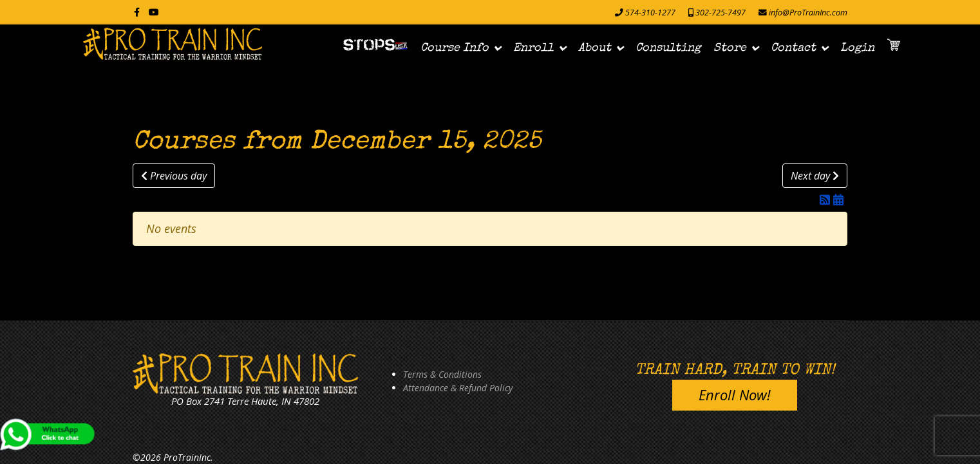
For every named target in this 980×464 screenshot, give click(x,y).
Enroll (533, 48)
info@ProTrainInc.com (808, 13)
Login (857, 48)
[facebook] (137, 12)
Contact (793, 48)
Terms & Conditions (442, 374)
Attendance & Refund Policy (458, 388)
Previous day (174, 176)
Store (730, 48)
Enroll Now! (735, 394)
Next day (815, 176)
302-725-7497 (721, 13)
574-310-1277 (650, 13)
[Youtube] (154, 12)
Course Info (455, 48)
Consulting (668, 48)
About (595, 48)
